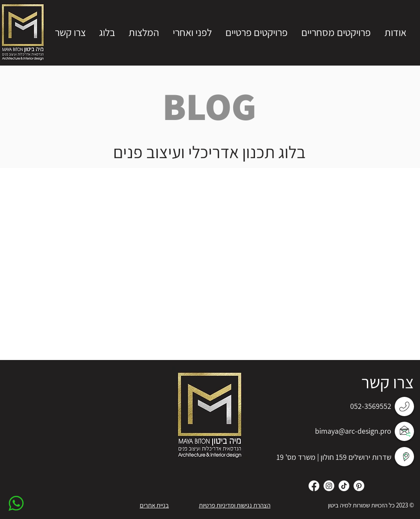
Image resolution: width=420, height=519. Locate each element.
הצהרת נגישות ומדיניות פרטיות (235, 505)
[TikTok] (344, 486)
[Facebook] (314, 486)
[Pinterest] (359, 486)
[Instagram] (329, 486)
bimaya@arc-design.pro (353, 431)
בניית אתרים (154, 505)
